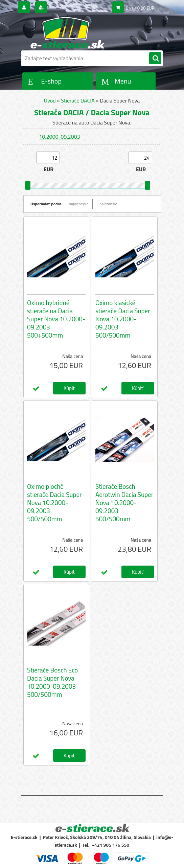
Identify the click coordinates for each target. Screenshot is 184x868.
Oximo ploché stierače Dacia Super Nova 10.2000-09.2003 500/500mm (54, 503)
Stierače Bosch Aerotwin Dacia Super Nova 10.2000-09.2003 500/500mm (124, 503)
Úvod (50, 100)
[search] (155, 59)
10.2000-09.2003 (59, 137)
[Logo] (67, 33)
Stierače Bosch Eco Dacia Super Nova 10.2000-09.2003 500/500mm (52, 682)
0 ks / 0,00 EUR (140, 8)
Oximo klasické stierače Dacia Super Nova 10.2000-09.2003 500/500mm (123, 319)
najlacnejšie (79, 204)
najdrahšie (108, 204)
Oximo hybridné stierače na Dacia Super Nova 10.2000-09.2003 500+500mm (56, 319)
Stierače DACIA (78, 100)
